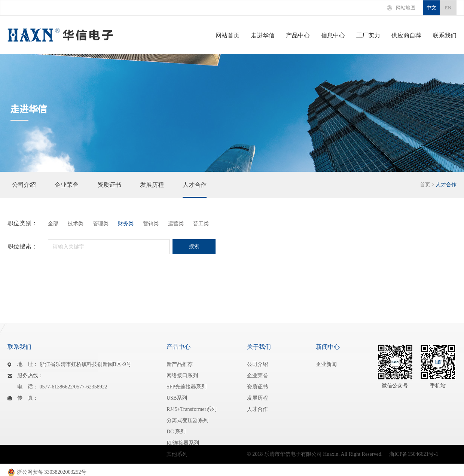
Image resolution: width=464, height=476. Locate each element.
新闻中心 (328, 347)
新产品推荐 (180, 364)
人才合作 (195, 190)
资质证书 (109, 190)
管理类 (101, 224)
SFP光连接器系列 (187, 387)
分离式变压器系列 (187, 420)
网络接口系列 (182, 376)
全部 (53, 224)
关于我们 (259, 347)
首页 (425, 185)
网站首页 (228, 36)
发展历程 (152, 190)
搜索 (194, 246)
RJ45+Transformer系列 (192, 409)
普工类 (201, 224)
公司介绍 (24, 190)
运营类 (176, 224)
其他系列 (177, 454)
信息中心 (333, 36)
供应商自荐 (406, 36)
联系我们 (445, 36)
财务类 (126, 224)
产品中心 (298, 36)
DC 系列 (176, 432)
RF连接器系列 (183, 443)
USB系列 (177, 398)
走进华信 (263, 36)
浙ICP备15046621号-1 (414, 454)
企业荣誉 (67, 190)
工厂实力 (368, 36)
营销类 (151, 224)
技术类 (76, 224)
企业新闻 (326, 364)
